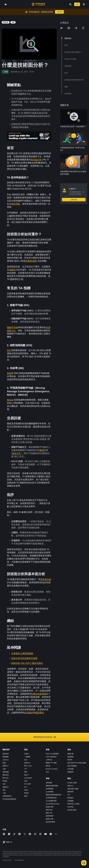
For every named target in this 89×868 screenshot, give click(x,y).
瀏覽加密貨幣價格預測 (53, 795)
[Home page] (38, 4)
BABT (26, 790)
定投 (26, 781)
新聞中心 (6, 766)
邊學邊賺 (49, 783)
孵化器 (48, 766)
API (69, 795)
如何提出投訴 (72, 810)
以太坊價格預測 (51, 801)
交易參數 (70, 801)
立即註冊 (74, 200)
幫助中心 (70, 786)
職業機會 (6, 757)
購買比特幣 (50, 807)
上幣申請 (49, 760)
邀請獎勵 (70, 757)
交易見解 (70, 769)
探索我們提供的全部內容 (45, 737)
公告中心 (6, 760)
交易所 (26, 754)
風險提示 (6, 787)
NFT (26, 787)
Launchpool (28, 778)
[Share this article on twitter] (61, 28)
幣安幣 (70, 760)
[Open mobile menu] (84, 4)
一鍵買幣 (27, 757)
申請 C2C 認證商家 (52, 754)
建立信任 (6, 778)
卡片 (26, 769)
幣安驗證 (70, 798)
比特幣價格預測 (51, 798)
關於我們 (6, 754)
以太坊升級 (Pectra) (53, 804)
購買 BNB (49, 810)
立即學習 (59, 12)
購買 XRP (49, 813)
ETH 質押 (27, 784)
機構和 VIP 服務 (51, 763)
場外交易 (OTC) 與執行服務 (77, 763)
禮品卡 (26, 775)
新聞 (4, 763)
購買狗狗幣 (50, 816)
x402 (47, 772)
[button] (84, 4)
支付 (26, 760)
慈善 (26, 796)
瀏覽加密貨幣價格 (52, 786)
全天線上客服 (72, 783)
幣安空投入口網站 (73, 804)
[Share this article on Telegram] (76, 28)
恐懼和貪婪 (31, 261)
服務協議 (6, 772)
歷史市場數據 (72, 766)
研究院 (26, 793)
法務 (4, 769)
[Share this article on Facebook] (69, 28)
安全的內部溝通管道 (9, 799)
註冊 (77, 4)
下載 (4, 793)
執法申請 (70, 807)
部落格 (5, 781)
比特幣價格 (50, 789)
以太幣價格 (50, 792)
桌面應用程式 (7, 796)
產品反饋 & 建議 (73, 789)
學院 (26, 772)
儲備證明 (70, 772)
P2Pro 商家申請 (51, 757)
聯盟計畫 (70, 754)
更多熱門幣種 (50, 822)
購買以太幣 (50, 819)
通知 (4, 790)
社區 (4, 784)
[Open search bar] (70, 4)
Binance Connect (52, 769)
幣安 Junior (28, 766)
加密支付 (27, 763)
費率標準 (70, 792)
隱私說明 (6, 775)
